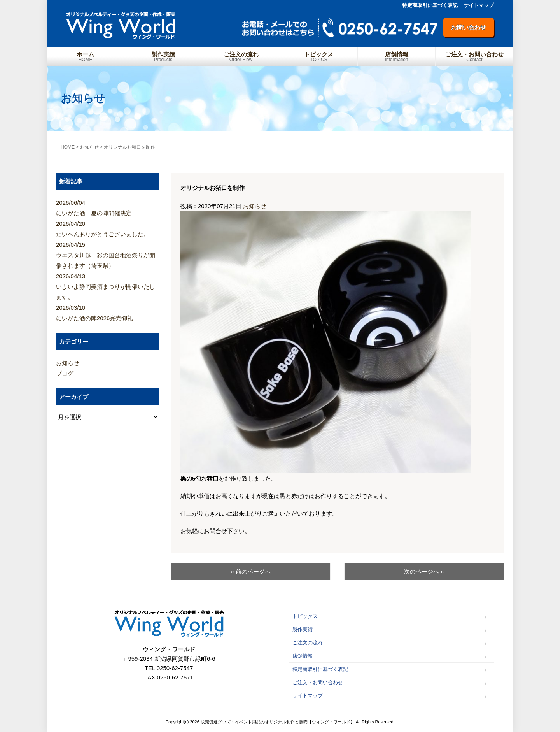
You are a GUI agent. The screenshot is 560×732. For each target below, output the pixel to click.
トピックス (319, 57)
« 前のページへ (251, 571)
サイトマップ (479, 5)
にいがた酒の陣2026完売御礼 (108, 312)
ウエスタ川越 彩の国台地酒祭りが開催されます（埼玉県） (108, 254)
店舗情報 (396, 57)
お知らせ (255, 206)
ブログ (65, 373)
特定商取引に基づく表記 (430, 5)
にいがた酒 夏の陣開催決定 (108, 207)
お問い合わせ (469, 27)
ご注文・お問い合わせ (474, 57)
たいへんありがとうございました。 (108, 228)
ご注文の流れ (241, 57)
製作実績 (163, 57)
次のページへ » (424, 571)
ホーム (85, 57)
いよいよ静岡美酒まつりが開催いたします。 (108, 286)
